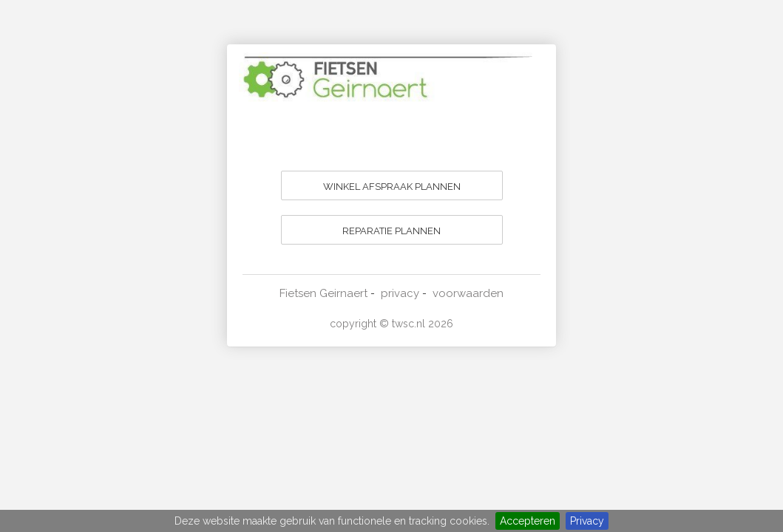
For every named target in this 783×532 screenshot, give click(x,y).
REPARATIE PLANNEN (391, 231)
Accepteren (528, 521)
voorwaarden (468, 293)
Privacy (587, 521)
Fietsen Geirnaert (323, 293)
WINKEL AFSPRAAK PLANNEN (392, 187)
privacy (400, 293)
